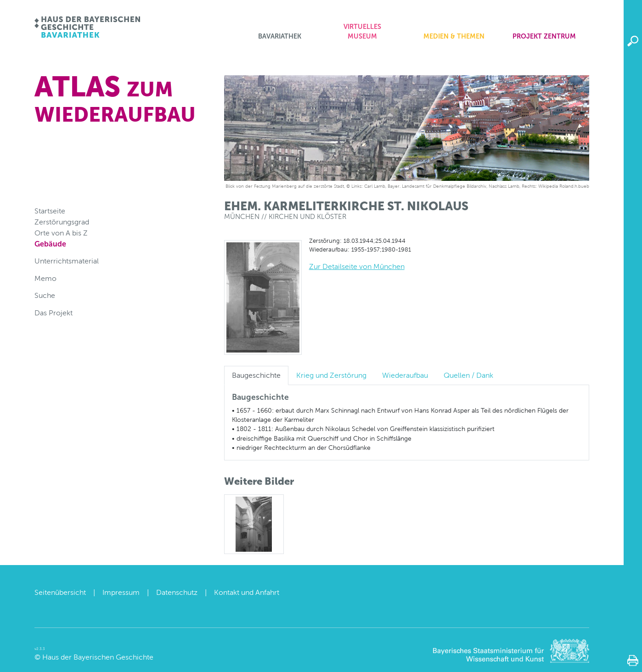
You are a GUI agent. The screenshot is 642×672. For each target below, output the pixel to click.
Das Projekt (53, 313)
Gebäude (50, 244)
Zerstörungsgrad (62, 222)
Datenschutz (177, 592)
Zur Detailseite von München (357, 266)
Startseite (50, 211)
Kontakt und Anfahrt (247, 592)
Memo (45, 278)
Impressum (121, 592)
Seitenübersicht (60, 592)
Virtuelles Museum (362, 32)
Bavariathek (280, 36)
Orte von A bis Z (61, 233)
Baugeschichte (256, 375)
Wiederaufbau (405, 375)
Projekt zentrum (544, 36)
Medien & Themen (454, 36)
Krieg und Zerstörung (331, 375)
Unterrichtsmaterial (67, 261)
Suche (45, 295)
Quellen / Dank (468, 375)
